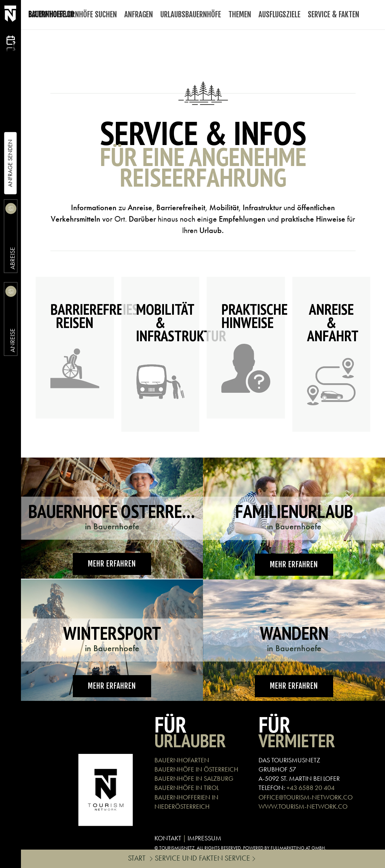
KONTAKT (168, 838)
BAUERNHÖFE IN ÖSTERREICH (196, 769)
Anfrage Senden (10, 163)
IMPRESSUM (204, 838)
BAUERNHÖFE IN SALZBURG (194, 778)
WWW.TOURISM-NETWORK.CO (303, 806)
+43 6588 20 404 (311, 788)
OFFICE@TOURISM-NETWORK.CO (306, 797)
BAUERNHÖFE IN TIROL (187, 788)
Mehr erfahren (112, 564)
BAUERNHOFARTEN (182, 760)
